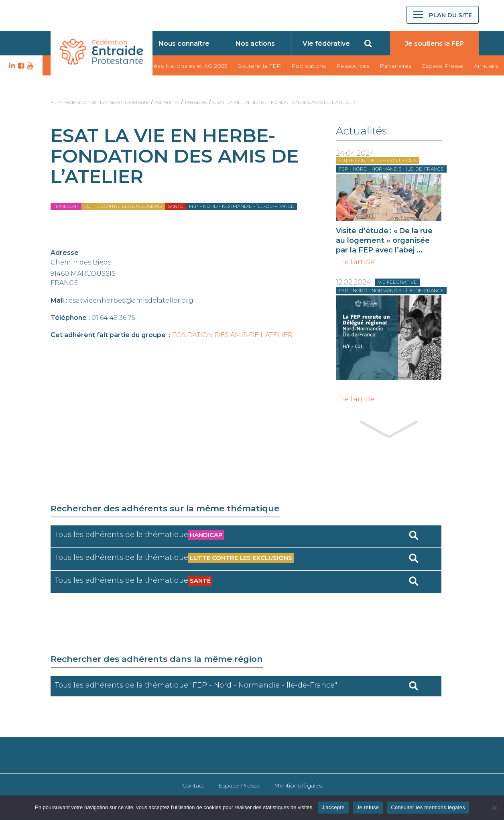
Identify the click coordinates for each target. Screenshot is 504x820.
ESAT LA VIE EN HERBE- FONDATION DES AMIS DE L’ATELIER (284, 102)
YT (29, 66)
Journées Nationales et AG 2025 (182, 66)
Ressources (353, 66)
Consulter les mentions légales (428, 807)
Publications (309, 66)
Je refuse (368, 807)
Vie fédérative (326, 44)
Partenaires (395, 66)
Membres (196, 102)
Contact (193, 785)
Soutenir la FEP (259, 66)
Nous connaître (184, 44)
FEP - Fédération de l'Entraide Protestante (100, 102)
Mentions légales (298, 785)
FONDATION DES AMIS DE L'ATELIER (232, 335)
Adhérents (167, 102)
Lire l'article (355, 262)
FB (20, 66)
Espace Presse (443, 66)
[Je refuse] (494, 808)
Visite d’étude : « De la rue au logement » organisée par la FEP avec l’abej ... (384, 240)
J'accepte (333, 807)
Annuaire (486, 66)
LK (11, 66)
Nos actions (255, 44)
